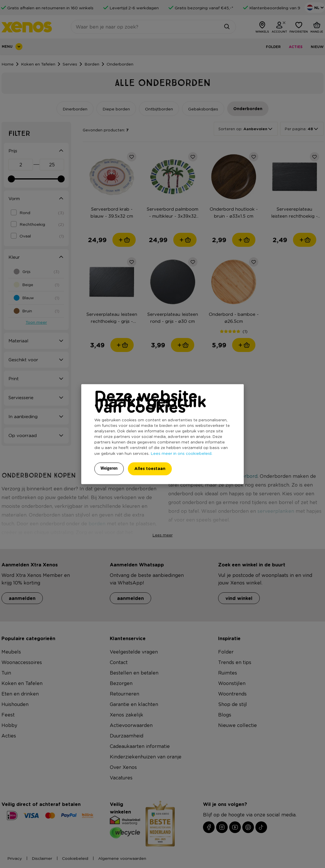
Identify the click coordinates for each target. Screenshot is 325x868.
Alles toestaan (150, 468)
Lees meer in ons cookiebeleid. (181, 453)
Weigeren (109, 468)
